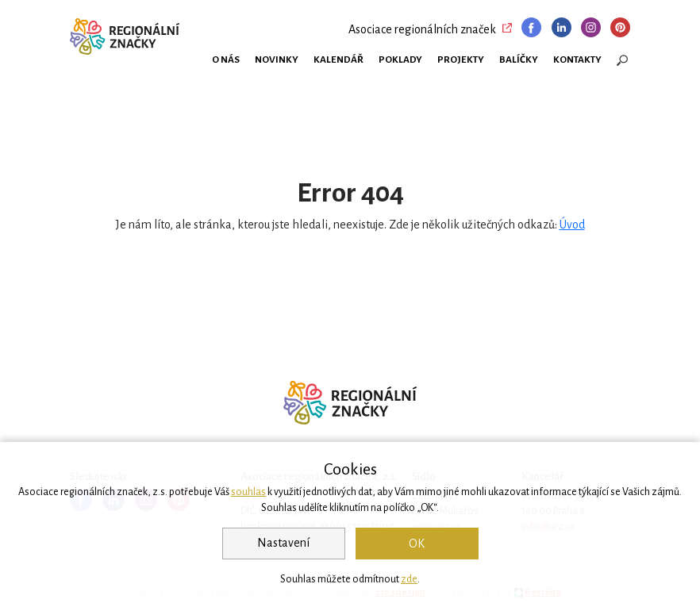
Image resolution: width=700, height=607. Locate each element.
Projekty (461, 60)
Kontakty (577, 60)
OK (417, 544)
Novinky (277, 60)
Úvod (572, 225)
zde (409, 579)
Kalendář (338, 60)
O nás (226, 60)
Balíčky (519, 60)
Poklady (400, 60)
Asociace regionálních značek (422, 29)
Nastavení (283, 543)
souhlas (248, 492)
